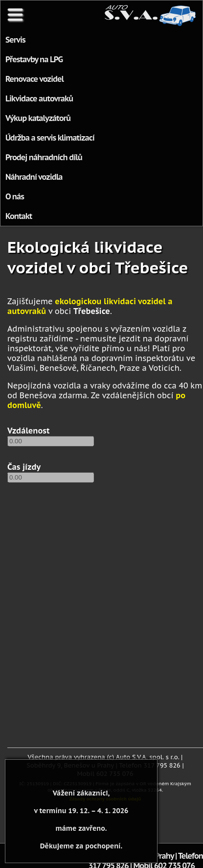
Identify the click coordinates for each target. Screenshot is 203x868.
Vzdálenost (29, 431)
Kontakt (19, 216)
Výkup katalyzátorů (38, 118)
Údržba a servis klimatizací (50, 138)
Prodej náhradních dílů (44, 157)
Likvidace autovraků (39, 98)
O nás (15, 196)
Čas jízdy (24, 467)
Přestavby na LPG (34, 59)
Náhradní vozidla (34, 177)
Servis (15, 40)
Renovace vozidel (34, 79)
